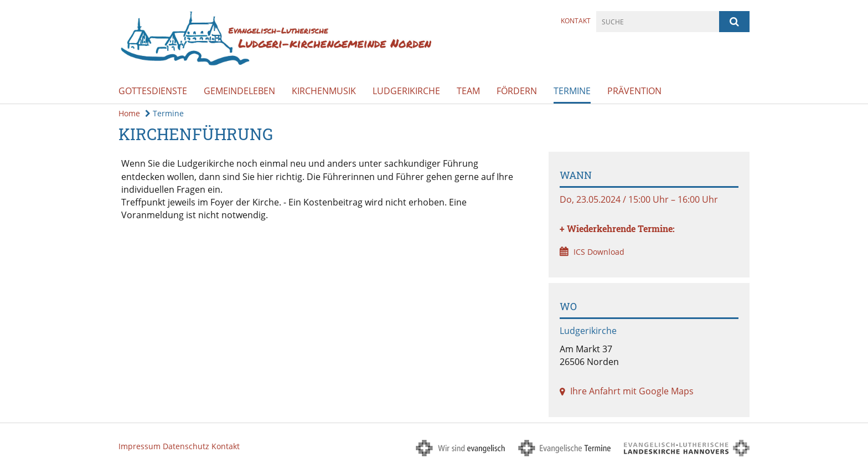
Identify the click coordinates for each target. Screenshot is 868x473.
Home (129, 113)
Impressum (139, 446)
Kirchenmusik (324, 91)
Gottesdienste (153, 91)
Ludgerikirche (406, 91)
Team (468, 91)
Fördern (517, 91)
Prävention (634, 91)
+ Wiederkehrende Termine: (617, 228)
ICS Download (599, 252)
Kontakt (576, 21)
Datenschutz (186, 446)
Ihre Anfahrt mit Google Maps (632, 391)
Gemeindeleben (239, 91)
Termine (572, 91)
